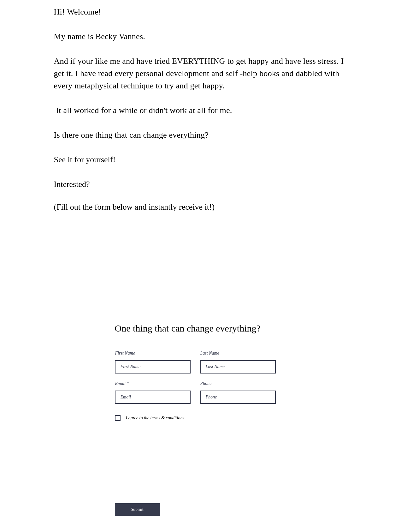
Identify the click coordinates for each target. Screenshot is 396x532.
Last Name (210, 353)
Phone (206, 384)
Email (120, 384)
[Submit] (137, 510)
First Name (125, 353)
